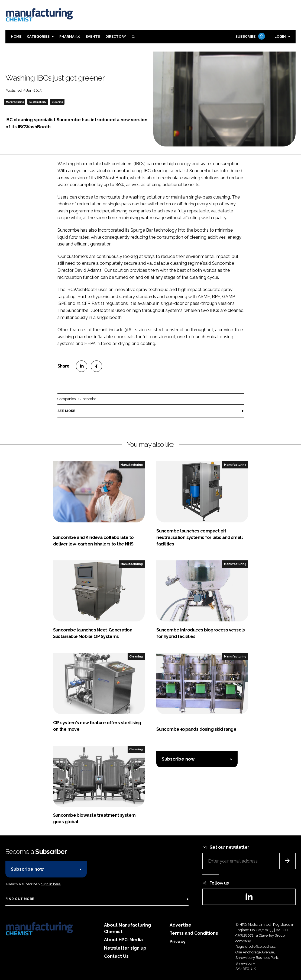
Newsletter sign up (125, 948)
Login (280, 36)
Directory (116, 36)
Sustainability (38, 102)
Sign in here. (51, 884)
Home (16, 36)
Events (93, 36)
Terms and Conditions (194, 933)
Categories (38, 36)
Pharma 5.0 (70, 36)
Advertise (180, 925)
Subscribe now (178, 759)
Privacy (178, 942)
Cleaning (57, 102)
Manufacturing (15, 102)
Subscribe (250, 37)
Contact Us (116, 956)
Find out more (20, 899)
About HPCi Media (123, 940)
